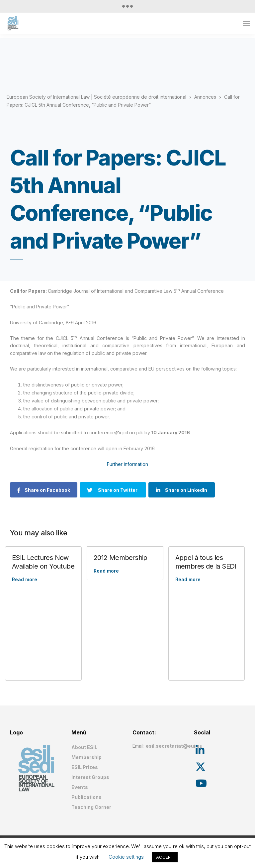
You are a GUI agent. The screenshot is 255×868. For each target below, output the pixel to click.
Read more (25, 579)
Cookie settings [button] (126, 857)
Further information (127, 464)
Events (80, 787)
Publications (86, 797)
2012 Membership (121, 558)
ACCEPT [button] (165, 857)
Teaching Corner (91, 807)
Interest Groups (90, 777)
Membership (86, 757)
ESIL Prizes (85, 767)
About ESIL (84, 747)
